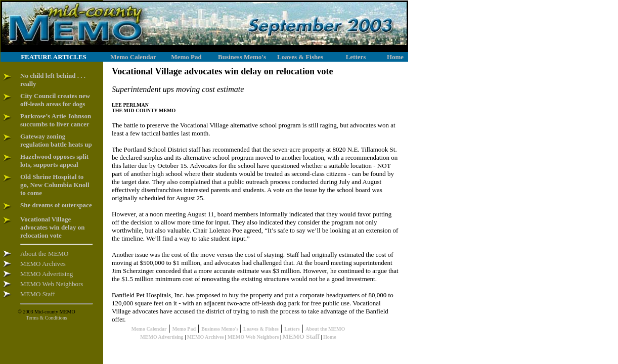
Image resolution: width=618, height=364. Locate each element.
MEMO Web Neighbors (253, 337)
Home (330, 337)
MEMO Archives (206, 337)
